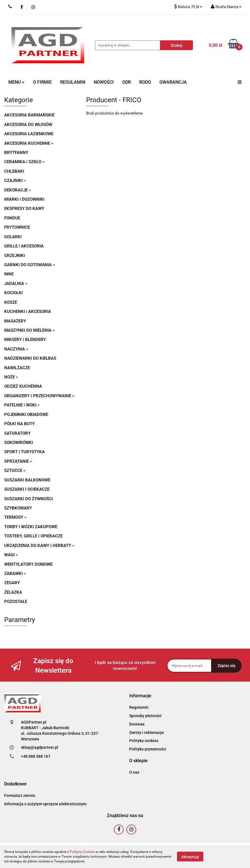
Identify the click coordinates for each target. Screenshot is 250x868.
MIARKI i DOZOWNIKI (24, 199)
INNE (9, 274)
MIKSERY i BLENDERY (25, 340)
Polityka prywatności (148, 749)
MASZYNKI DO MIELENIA (30, 330)
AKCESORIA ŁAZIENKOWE (29, 134)
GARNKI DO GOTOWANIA (30, 265)
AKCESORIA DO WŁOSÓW (28, 125)
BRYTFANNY (16, 153)
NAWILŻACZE (17, 368)
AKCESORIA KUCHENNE (29, 143)
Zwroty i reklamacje (147, 733)
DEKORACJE (18, 190)
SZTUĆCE (15, 471)
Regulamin (139, 707)
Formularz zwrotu (20, 796)
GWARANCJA (173, 82)
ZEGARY (12, 583)
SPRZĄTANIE (18, 461)
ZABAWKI (15, 574)
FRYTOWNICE (17, 227)
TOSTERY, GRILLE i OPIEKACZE (33, 536)
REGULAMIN (73, 82)
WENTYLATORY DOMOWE (28, 564)
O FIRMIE (42, 82)
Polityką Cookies (82, 852)
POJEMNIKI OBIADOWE (26, 415)
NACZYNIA (16, 349)
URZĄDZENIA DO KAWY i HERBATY (39, 546)
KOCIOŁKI (13, 293)
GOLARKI (13, 237)
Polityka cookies (144, 741)
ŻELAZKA (13, 592)
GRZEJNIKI (15, 256)
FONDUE (12, 218)
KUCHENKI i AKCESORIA (28, 312)
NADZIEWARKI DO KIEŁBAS (30, 358)
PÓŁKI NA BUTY (19, 424)
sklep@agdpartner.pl (40, 747)
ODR (127, 82)
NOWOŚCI (104, 82)
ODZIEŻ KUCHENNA (23, 386)
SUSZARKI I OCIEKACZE (27, 489)
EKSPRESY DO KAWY (24, 209)
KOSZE (11, 302)
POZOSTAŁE (16, 602)
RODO (145, 82)
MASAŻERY (15, 321)
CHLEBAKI (14, 171)
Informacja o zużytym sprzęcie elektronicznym (45, 804)
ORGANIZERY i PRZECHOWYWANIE (39, 396)
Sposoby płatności (145, 716)
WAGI (11, 555)
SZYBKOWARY (18, 508)
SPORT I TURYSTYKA (24, 452)
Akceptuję (190, 857)
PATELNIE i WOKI (22, 405)
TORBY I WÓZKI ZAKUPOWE (31, 527)
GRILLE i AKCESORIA (24, 246)
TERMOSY (15, 517)
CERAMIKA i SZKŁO (24, 162)
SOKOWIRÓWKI (19, 443)
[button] (140, 696)
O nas (134, 772)
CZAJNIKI (15, 181)
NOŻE (11, 377)
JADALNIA (16, 284)
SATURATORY (17, 433)
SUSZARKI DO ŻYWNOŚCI (29, 499)
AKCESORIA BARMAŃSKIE (29, 115)
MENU (16, 82)
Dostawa (137, 724)
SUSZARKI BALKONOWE (27, 480)
